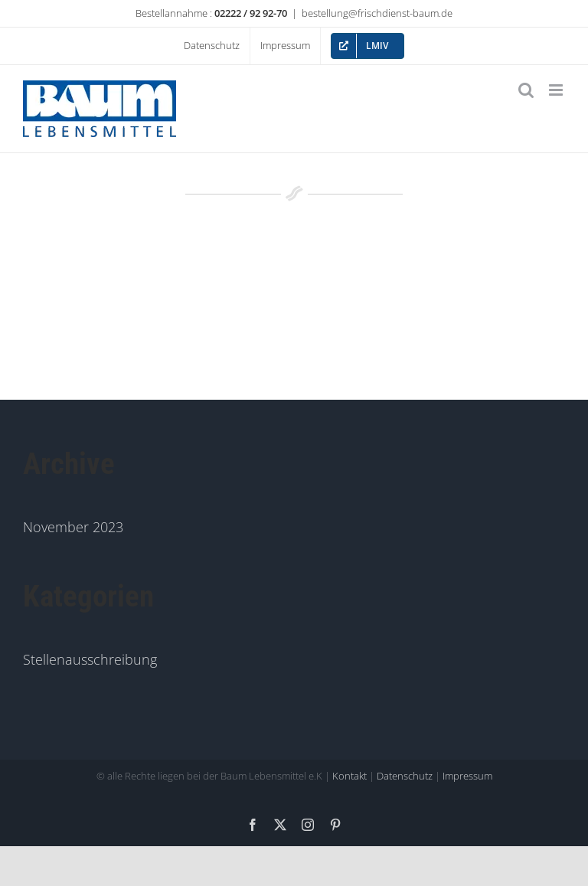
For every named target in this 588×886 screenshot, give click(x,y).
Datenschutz (405, 776)
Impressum (467, 776)
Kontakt (350, 776)
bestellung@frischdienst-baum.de (377, 13)
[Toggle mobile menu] (557, 90)
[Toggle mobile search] (526, 90)
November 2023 (73, 527)
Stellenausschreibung (90, 659)
